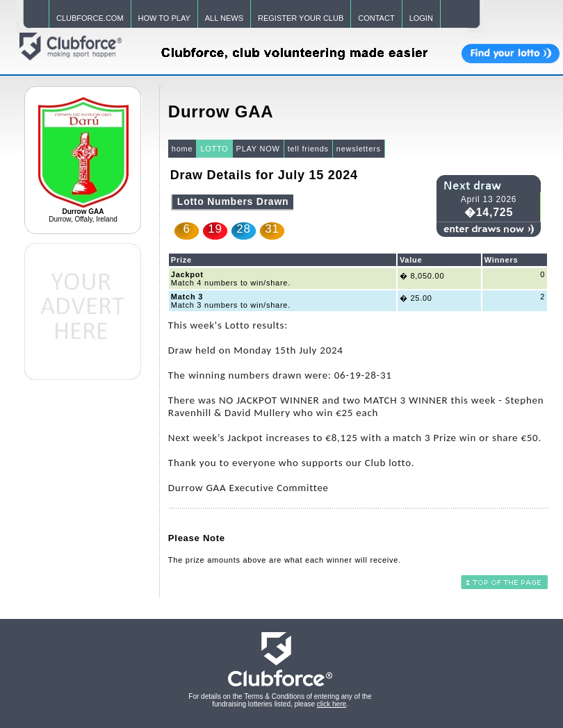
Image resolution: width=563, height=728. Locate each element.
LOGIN (421, 18)
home (182, 149)
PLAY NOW (258, 149)
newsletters (359, 149)
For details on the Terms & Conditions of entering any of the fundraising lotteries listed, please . (280, 700)
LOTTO (214, 149)
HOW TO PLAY (164, 18)
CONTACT (376, 18)
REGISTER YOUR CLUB (301, 18)
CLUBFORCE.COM (90, 18)
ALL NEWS (224, 18)
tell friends (308, 149)
